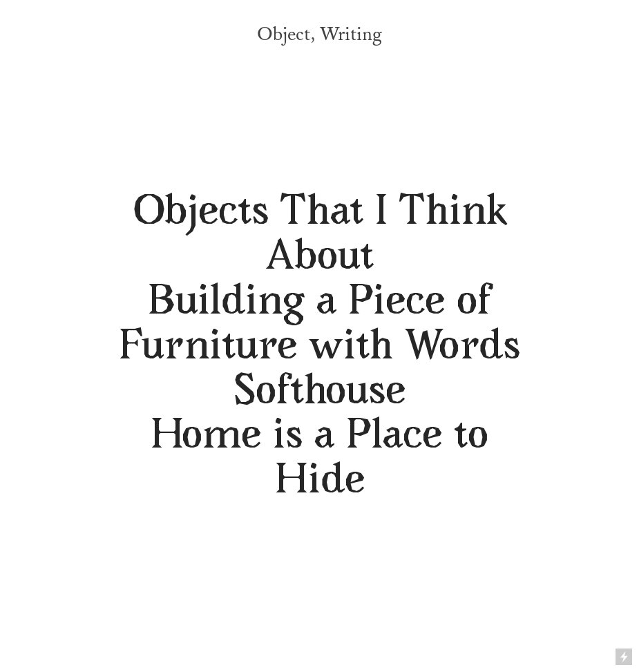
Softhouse (319, 394)
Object (284, 35)
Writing (351, 35)
